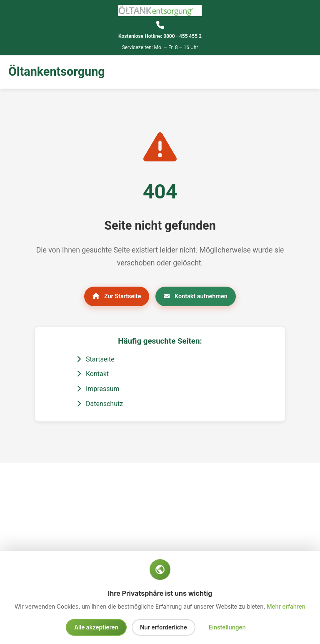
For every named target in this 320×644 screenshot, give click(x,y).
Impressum (98, 389)
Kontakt (93, 374)
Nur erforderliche (164, 627)
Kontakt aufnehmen (195, 296)
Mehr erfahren (286, 607)
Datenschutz (100, 404)
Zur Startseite (117, 296)
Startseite (96, 359)
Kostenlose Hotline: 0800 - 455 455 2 (160, 36)
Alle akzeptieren (96, 627)
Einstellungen (227, 627)
